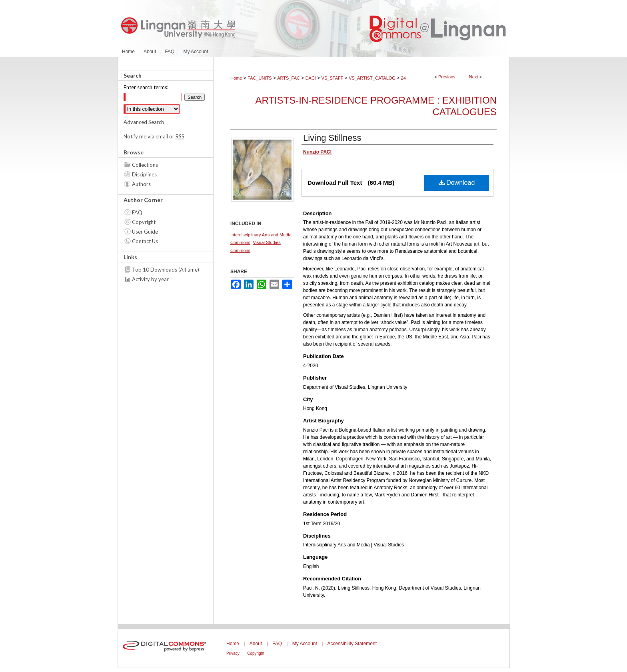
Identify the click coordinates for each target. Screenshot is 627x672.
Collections (145, 165)
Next (474, 77)
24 (403, 78)
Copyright (144, 222)
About (256, 644)
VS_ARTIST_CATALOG (372, 78)
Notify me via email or (154, 136)
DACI (311, 78)
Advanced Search (144, 122)
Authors (141, 184)
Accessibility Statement (352, 644)
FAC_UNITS (260, 78)
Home (236, 78)
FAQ (137, 212)
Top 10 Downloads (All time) (166, 270)
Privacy (233, 653)
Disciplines (144, 174)
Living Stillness (332, 138)
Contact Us (145, 241)
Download (457, 183)
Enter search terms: (146, 87)
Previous (447, 77)
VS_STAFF (332, 78)
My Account (305, 644)
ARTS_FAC (289, 78)
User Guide (145, 232)
